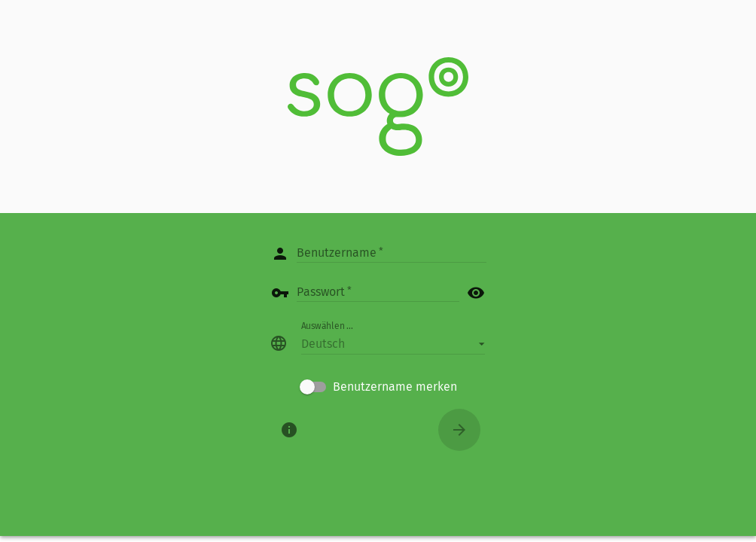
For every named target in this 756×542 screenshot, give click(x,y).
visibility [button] (476, 293)
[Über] (289, 430)
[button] (393, 343)
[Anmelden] (459, 430)
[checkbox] (378, 387)
